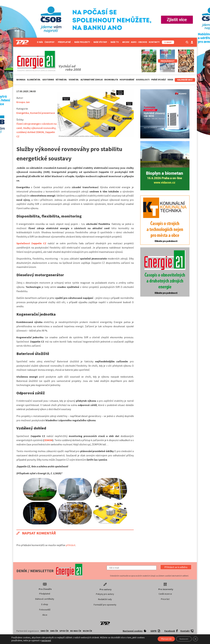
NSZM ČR (87, 631)
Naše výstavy (101, 42)
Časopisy (50, 42)
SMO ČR (45, 631)
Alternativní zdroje (92, 80)
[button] (176, 567)
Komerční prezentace (42, 113)
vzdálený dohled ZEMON (30, 132)
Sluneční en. (34, 80)
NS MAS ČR (76, 631)
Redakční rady (105, 599)
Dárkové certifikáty (45, 599)
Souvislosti (143, 80)
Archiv (126, 42)
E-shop (45, 604)
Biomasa (21, 80)
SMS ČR (54, 631)
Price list (165, 599)
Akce (45, 615)
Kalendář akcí (185, 80)
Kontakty (154, 42)
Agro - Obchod (139, 42)
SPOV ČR (64, 631)
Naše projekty (83, 42)
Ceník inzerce (165, 594)
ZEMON (48, 440)
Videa (170, 80)
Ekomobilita (111, 80)
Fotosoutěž (45, 610)
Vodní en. (74, 80)
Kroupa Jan (23, 102)
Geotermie (48, 80)
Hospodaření (127, 80)
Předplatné (65, 42)
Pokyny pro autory (105, 594)
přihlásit (71, 545)
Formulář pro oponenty (105, 605)
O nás (40, 42)
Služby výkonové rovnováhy (39, 128)
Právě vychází (159, 80)
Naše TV (116, 42)
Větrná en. (61, 80)
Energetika (23, 113)
